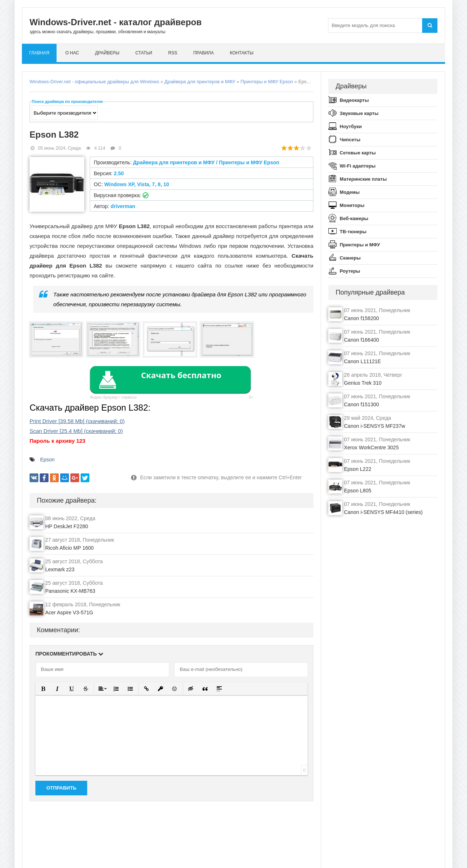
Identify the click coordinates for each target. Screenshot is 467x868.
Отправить (61, 788)
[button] (43, 689)
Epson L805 (358, 491)
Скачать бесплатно (181, 375)
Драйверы (107, 53)
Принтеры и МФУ (360, 245)
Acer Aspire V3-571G (69, 612)
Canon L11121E (362, 361)
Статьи (144, 53)
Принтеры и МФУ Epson (267, 82)
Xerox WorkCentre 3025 (371, 448)
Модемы (350, 192)
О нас (72, 53)
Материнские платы (363, 179)
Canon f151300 (362, 404)
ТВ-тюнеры (353, 232)
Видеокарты (354, 100)
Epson (47, 460)
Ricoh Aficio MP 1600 (70, 548)
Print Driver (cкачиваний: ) (77, 421)
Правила (204, 53)
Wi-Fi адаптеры (358, 166)
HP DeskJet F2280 (67, 526)
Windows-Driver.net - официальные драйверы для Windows (94, 82)
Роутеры (350, 271)
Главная (39, 53)
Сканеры (350, 258)
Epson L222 (358, 469)
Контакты (242, 53)
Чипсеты (350, 140)
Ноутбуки (351, 126)
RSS (173, 53)
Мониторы (352, 205)
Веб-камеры (354, 218)
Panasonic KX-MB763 (70, 591)
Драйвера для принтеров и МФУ (200, 82)
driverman (123, 206)
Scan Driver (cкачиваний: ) (76, 431)
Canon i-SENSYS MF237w (375, 426)
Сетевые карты (358, 153)
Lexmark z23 (60, 569)
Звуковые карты (359, 113)
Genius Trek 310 (363, 383)
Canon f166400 (362, 340)
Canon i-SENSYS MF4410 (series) (383, 512)
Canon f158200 (362, 318)
